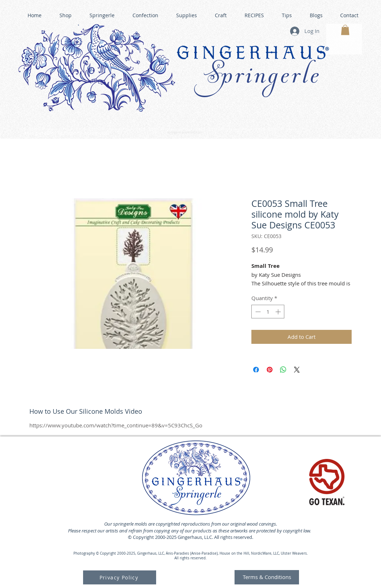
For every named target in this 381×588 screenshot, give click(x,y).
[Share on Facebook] (256, 370)
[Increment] (279, 312)
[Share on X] (297, 370)
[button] (345, 30)
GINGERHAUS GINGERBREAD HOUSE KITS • (258, 129)
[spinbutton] (268, 312)
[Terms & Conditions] (267, 577)
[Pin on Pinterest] (270, 370)
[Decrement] (257, 312)
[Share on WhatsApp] (283, 370)
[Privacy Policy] (120, 577)
